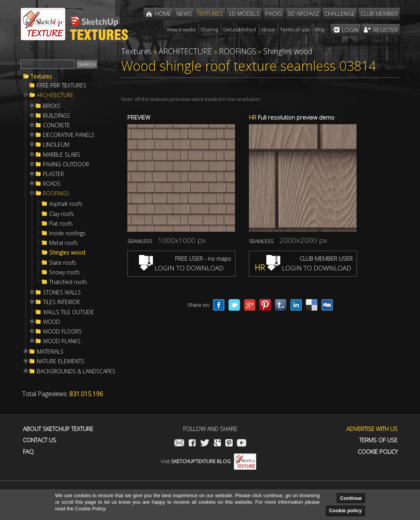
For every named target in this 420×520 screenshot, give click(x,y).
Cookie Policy (378, 452)
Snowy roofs (64, 272)
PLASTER (53, 174)
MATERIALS (50, 352)
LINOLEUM (56, 145)
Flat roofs (61, 224)
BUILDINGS (57, 116)
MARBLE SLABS (62, 155)
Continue (351, 498)
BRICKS (52, 106)
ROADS (52, 184)
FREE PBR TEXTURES (62, 86)
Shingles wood (67, 253)
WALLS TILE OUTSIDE (69, 312)
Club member (379, 14)
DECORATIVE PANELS (69, 135)
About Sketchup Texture (58, 429)
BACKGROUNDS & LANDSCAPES (76, 371)
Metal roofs (63, 243)
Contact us (39, 440)
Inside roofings (67, 233)
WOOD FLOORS (62, 332)
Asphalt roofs (66, 204)
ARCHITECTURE (55, 95)
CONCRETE (57, 125)
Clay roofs (62, 214)
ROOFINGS (56, 193)
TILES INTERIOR (61, 302)
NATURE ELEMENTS (61, 361)
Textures (41, 77)
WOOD (51, 322)
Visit (208, 461)
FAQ (28, 452)
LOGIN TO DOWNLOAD (181, 268)
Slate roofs (63, 263)
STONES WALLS (62, 292)
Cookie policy (345, 511)
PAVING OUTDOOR (66, 164)
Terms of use (378, 440)
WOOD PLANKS (62, 341)
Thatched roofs (68, 282)
